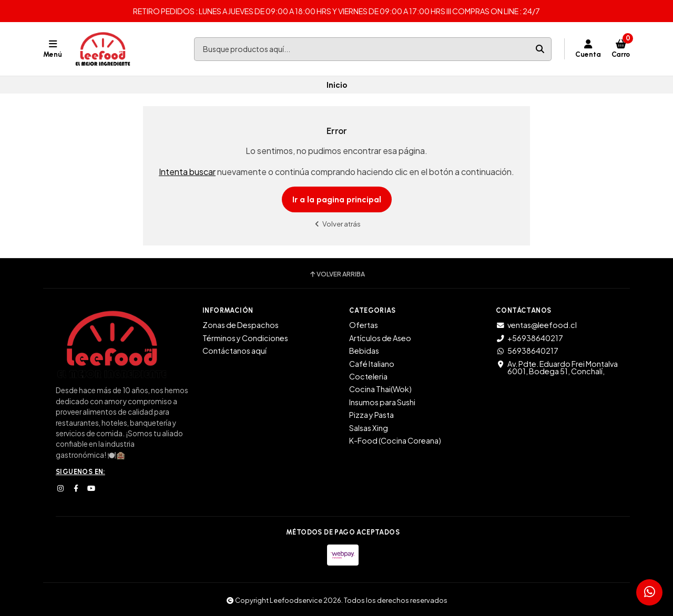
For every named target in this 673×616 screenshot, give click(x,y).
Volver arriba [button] (337, 274)
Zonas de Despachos (241, 325)
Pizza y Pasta (371, 415)
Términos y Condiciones (245, 338)
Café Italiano (372, 364)
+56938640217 (529, 338)
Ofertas (364, 325)
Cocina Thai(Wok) (380, 389)
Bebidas (364, 351)
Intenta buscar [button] (187, 172)
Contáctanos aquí (234, 351)
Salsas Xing (369, 428)
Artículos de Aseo (380, 338)
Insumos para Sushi (382, 402)
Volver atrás (336, 224)
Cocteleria (368, 376)
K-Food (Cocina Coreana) (395, 440)
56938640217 (527, 351)
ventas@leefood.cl (536, 325)
